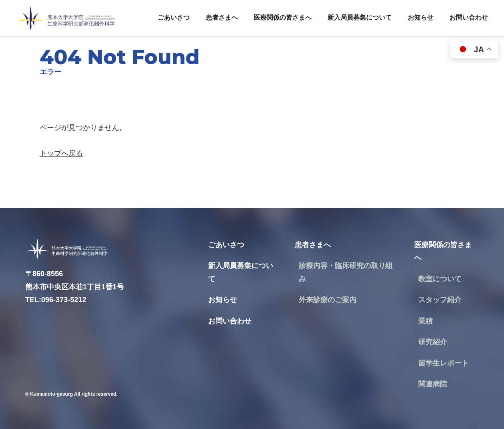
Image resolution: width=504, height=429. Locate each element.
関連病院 (433, 384)
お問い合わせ (469, 17)
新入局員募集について (360, 17)
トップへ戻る (61, 153)
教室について (440, 279)
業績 (425, 321)
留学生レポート (443, 363)
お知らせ (421, 17)
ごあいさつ (174, 17)
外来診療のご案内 (328, 300)
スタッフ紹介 (440, 300)
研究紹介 (433, 342)
